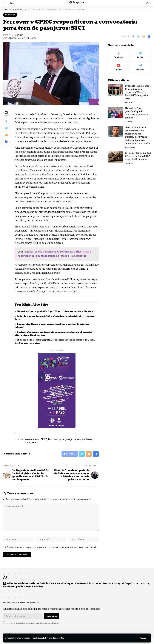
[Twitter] (140, 55)
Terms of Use (61, 638)
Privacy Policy (44, 638)
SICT (28, 443)
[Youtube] (118, 67)
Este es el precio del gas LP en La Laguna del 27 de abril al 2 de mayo (138, 156)
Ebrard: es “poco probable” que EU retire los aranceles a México (57, 312)
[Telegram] (140, 67)
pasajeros (71, 439)
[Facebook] (118, 55)
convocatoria (32, 439)
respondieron (85, 439)
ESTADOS (128, 102)
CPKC (44, 439)
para (61, 439)
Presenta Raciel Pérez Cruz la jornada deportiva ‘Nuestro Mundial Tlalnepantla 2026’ (137, 92)
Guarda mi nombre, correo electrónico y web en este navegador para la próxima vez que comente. (52, 551)
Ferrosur (53, 439)
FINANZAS (129, 163)
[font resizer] (12, 3)
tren (34, 443)
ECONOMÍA (10, 15)
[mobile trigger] (6, 3)
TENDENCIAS (130, 147)
